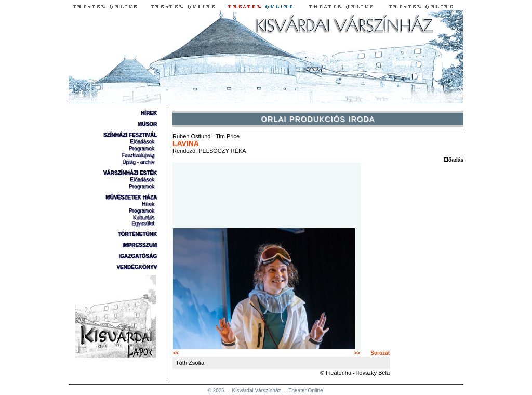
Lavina (186, 143)
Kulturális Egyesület (143, 220)
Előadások (142, 142)
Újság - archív (138, 162)
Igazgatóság (138, 256)
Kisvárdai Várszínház (257, 391)
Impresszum (139, 245)
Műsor (147, 124)
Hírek (149, 113)
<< (176, 353)
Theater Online (305, 391)
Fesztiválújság (138, 155)
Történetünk (137, 234)
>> (357, 353)
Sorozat (380, 353)
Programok (142, 148)
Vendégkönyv (137, 267)
